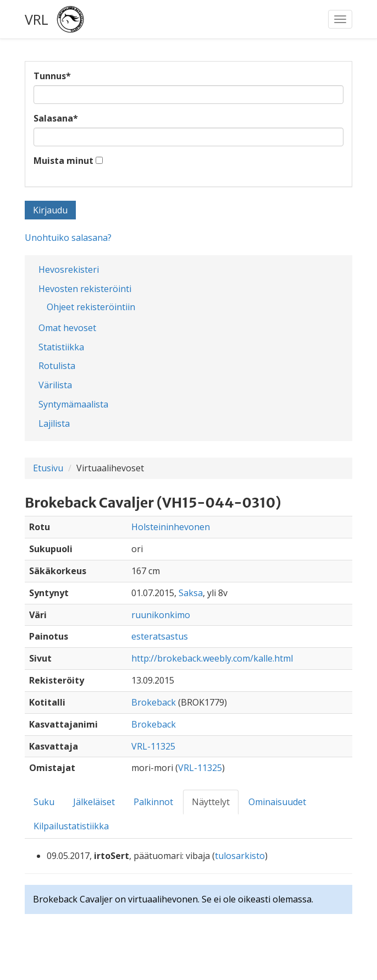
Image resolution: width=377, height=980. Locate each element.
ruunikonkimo (161, 615)
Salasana (56, 118)
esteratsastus (160, 636)
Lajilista (54, 423)
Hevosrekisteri (69, 269)
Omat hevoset (67, 328)
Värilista (55, 385)
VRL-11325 (153, 746)
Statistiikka (61, 347)
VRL (37, 19)
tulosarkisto (240, 856)
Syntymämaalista (73, 404)
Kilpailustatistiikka (71, 826)
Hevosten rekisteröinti (85, 289)
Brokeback (154, 702)
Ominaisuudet (277, 802)
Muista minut (63, 161)
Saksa (191, 593)
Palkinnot (153, 802)
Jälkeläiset (94, 802)
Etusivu (48, 468)
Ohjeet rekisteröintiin (91, 307)
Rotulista (57, 366)
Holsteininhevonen (171, 527)
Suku (44, 802)
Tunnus (52, 76)
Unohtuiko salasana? (68, 238)
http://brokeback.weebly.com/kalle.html (212, 658)
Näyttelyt (211, 802)
